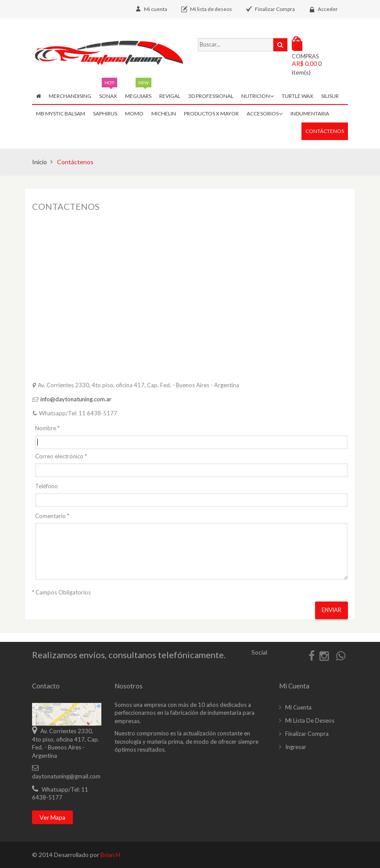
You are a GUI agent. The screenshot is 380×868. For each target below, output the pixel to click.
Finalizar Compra (275, 9)
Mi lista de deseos (211, 9)
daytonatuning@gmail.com (66, 776)
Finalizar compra (307, 734)
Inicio (39, 162)
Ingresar (296, 747)
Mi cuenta (156, 9)
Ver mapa (52, 817)
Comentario (50, 516)
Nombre (46, 428)
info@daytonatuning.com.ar (76, 399)
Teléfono (47, 486)
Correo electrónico (59, 456)
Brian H (110, 855)
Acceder (328, 9)
